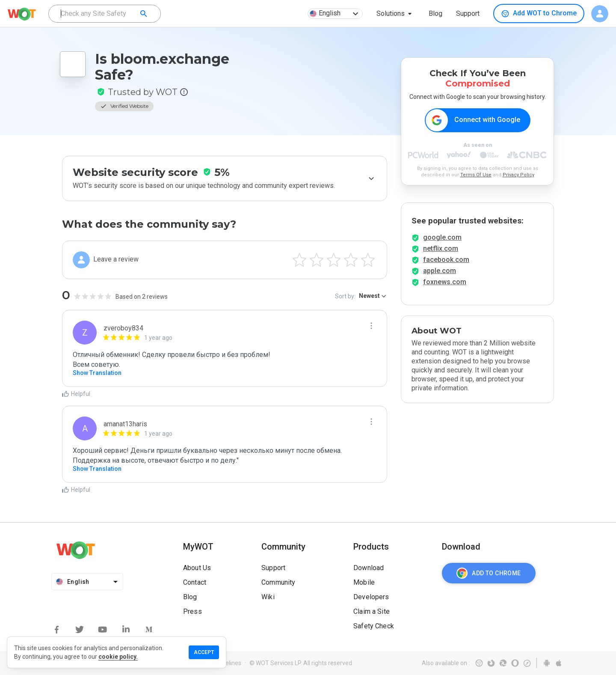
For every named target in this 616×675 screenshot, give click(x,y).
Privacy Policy (518, 175)
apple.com (440, 271)
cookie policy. (118, 657)
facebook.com (446, 260)
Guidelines (227, 663)
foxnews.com (445, 282)
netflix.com (441, 248)
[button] (396, 14)
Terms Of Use (476, 175)
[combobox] (105, 14)
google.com (442, 237)
